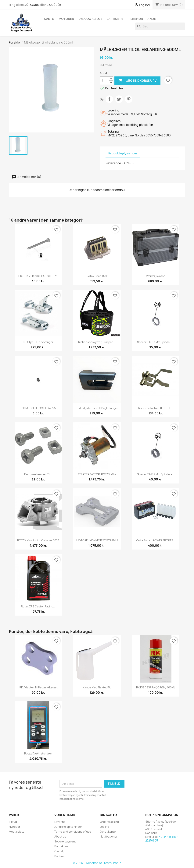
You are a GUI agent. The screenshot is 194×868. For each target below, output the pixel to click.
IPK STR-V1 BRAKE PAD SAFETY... (38, 276)
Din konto (108, 815)
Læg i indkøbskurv (137, 81)
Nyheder (15, 827)
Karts (49, 19)
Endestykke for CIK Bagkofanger (97, 408)
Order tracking (109, 822)
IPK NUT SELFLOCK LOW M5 (38, 408)
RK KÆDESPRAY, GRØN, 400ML (156, 687)
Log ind (104, 827)
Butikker (60, 856)
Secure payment (65, 841)
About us (60, 836)
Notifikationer (109, 836)
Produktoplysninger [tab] (123, 153)
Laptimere (115, 19)
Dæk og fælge (90, 19)
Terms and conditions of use (73, 832)
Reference (113, 163)
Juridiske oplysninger (68, 827)
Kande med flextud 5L (97, 687)
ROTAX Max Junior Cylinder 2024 (38, 540)
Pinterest (129, 99)
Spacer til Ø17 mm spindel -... (156, 342)
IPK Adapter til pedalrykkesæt (38, 687)
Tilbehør (135, 19)
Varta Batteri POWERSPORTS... (156, 540)
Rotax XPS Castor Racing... (38, 606)
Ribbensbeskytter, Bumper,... (97, 342)
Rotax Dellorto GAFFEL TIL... (156, 408)
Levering (60, 822)
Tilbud (13, 822)
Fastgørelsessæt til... (38, 474)
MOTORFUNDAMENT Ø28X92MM (97, 540)
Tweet (119, 99)
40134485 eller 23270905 (43, 5)
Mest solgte (17, 832)
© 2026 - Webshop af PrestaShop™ (97, 863)
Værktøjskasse (156, 276)
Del (109, 99)
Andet (153, 19)
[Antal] (104, 81)
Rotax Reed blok (97, 276)
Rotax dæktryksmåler (38, 753)
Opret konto (108, 832)
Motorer (66, 19)
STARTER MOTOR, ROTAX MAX (97, 474)
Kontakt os (61, 846)
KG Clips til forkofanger (38, 342)
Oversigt (60, 851)
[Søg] (160, 26)
